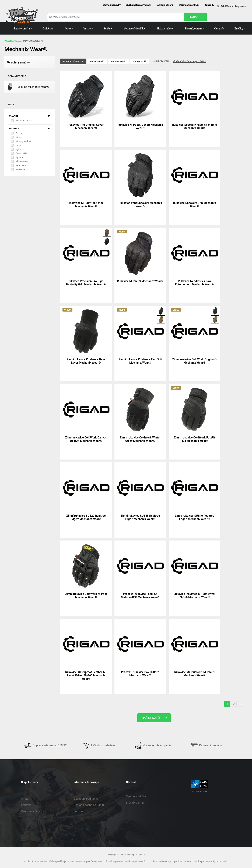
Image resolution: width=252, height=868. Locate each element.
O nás (25, 799)
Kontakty (209, 5)
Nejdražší (139, 61)
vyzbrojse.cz (13, 41)
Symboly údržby (136, 796)
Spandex (20, 157)
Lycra (18, 145)
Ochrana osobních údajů (89, 805)
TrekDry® (21, 169)
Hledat (193, 17)
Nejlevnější (118, 61)
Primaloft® (21, 153)
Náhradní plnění (164, 5)
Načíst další (151, 718)
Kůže (18, 137)
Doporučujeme (73, 61)
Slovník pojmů (135, 803)
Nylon (19, 149)
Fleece (19, 133)
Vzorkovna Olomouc (34, 811)
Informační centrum (189, 5)
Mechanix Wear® (24, 121)
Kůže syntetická (24, 141)
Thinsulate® (22, 161)
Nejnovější (97, 61)
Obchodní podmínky (86, 799)
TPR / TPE (21, 165)
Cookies (78, 811)
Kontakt (26, 805)
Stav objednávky (112, 5)
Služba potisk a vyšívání (138, 5)
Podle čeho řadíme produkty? (190, 61)
